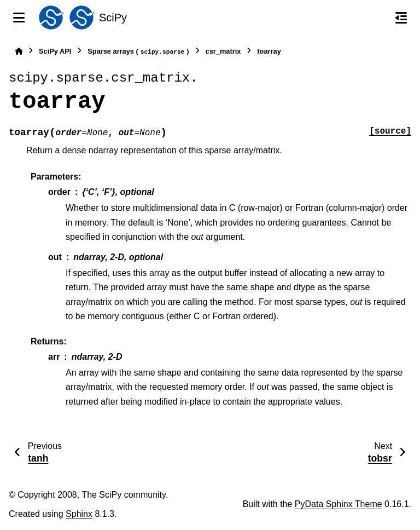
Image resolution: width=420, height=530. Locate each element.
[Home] (19, 51)
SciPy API (55, 51)
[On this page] (401, 18)
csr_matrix (223, 51)
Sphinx (79, 514)
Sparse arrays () (138, 52)
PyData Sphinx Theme (339, 504)
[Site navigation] (19, 18)
